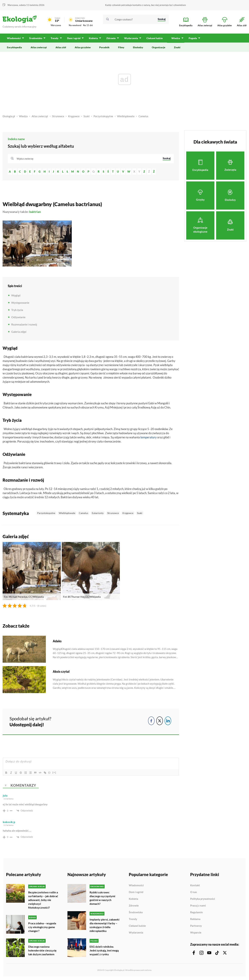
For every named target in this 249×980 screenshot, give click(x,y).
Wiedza (23, 116)
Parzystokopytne (103, 116)
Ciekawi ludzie (137, 926)
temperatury (149, 437)
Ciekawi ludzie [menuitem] (154, 38)
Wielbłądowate (126, 116)
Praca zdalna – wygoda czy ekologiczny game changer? (42, 927)
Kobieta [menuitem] (93, 38)
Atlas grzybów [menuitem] (83, 47)
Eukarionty (98, 513)
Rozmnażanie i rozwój (24, 324)
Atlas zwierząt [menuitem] (39, 47)
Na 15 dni (88, 25)
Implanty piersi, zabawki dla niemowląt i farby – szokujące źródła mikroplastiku (104, 925)
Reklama (195, 919)
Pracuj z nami (198, 906)
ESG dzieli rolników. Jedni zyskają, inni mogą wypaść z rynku (104, 950)
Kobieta (133, 899)
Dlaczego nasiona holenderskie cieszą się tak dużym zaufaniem (42, 950)
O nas (194, 892)
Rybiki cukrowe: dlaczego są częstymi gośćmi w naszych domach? (102, 898)
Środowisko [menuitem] (36, 38)
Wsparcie (196, 933)
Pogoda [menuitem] (192, 38)
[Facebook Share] (151, 721)
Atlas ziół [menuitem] (61, 47)
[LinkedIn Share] (168, 721)
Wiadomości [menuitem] (14, 38)
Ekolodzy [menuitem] (138, 47)
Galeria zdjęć (19, 332)
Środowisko (136, 912)
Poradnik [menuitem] (104, 47)
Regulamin (197, 912)
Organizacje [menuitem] (159, 47)
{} (49, 772)
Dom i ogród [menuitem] (74, 38)
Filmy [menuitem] (121, 47)
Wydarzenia (136, 933)
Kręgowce (74, 116)
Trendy (133, 919)
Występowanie (20, 303)
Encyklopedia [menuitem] (14, 47)
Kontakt (195, 885)
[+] (54, 772)
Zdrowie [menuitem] (111, 38)
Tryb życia (17, 310)
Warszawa (13, 5)
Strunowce (58, 116)
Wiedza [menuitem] (176, 38)
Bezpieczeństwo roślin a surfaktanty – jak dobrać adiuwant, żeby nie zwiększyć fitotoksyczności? (43, 900)
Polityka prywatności (203, 899)
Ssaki (87, 116)
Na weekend (75, 25)
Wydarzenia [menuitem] (131, 38)
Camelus (143, 116)
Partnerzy (196, 926)
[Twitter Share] (160, 721)
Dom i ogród (136, 892)
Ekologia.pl (9, 116)
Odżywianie (18, 317)
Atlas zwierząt (40, 116)
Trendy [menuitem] (55, 38)
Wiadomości (136, 885)
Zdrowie (134, 906)
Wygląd (16, 295)
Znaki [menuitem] (177, 47)
